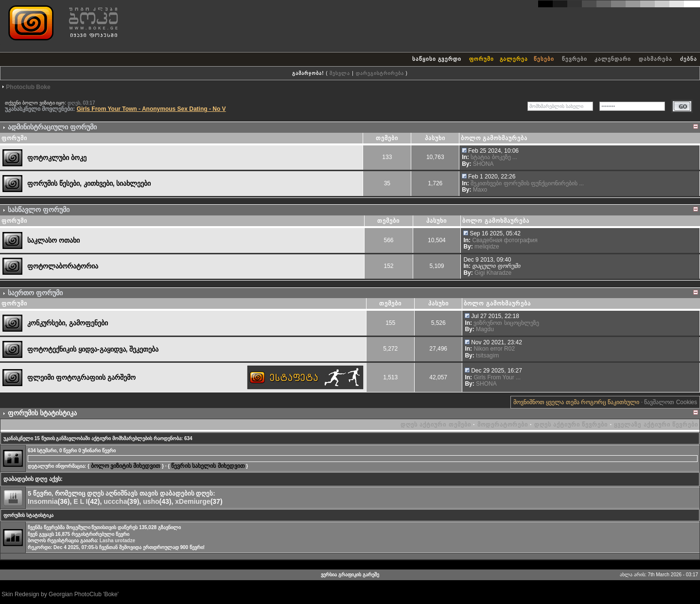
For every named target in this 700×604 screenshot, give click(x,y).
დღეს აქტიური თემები (436, 425)
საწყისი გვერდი (437, 59)
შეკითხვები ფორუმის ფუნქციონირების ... (527, 183)
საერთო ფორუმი (35, 293)
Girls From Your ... (497, 377)
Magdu (485, 329)
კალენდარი (613, 59)
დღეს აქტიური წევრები (571, 425)
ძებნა (689, 59)
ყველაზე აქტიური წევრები (656, 425)
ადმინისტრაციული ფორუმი (52, 127)
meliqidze (487, 247)
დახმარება (656, 59)
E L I (80, 501)
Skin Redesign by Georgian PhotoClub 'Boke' (60, 594)
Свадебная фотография (505, 240)
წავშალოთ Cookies (671, 402)
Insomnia (43, 501)
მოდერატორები (503, 425)
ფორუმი (481, 59)
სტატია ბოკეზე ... (494, 157)
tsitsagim (487, 355)
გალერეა (514, 59)
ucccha (115, 501)
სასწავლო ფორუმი (39, 210)
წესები (544, 59)
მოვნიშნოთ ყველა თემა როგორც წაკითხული (576, 402)
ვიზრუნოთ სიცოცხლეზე (506, 323)
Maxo (480, 190)
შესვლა (340, 73)
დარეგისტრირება (380, 73)
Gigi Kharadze (493, 273)
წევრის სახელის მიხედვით (208, 466)
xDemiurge (192, 501)
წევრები (575, 59)
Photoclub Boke (28, 87)
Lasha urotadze (117, 541)
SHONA (483, 164)
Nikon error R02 (494, 349)
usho (151, 501)
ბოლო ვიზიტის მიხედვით (126, 466)
